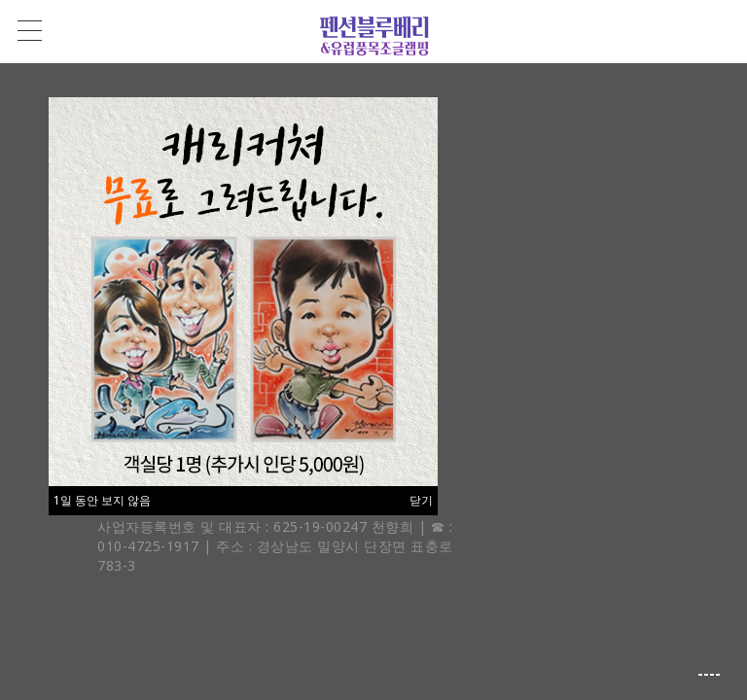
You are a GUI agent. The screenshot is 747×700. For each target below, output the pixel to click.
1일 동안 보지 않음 (102, 500)
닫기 (421, 500)
